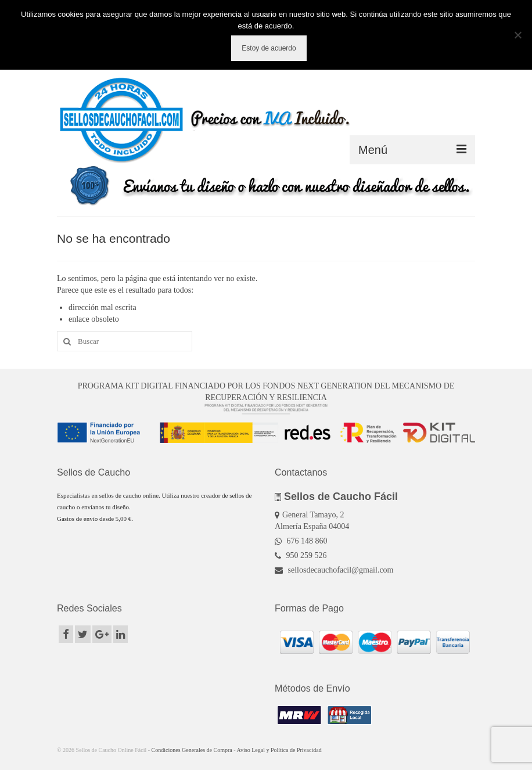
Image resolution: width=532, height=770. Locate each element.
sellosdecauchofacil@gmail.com (334, 570)
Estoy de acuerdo (269, 48)
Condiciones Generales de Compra (192, 750)
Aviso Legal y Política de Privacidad (279, 750)
